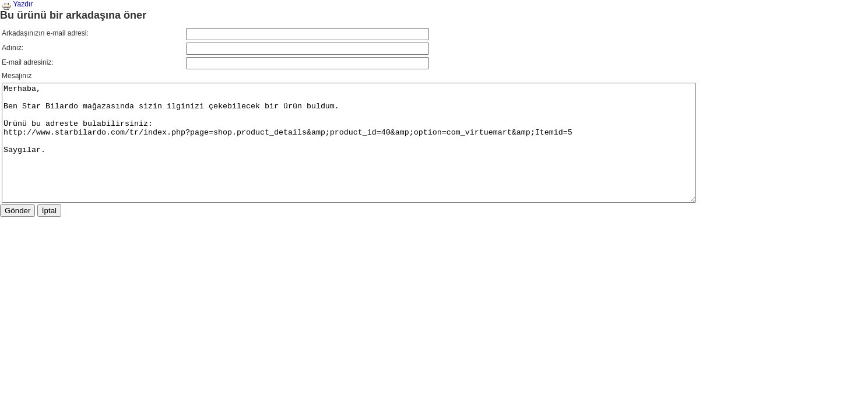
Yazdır (17, 4)
